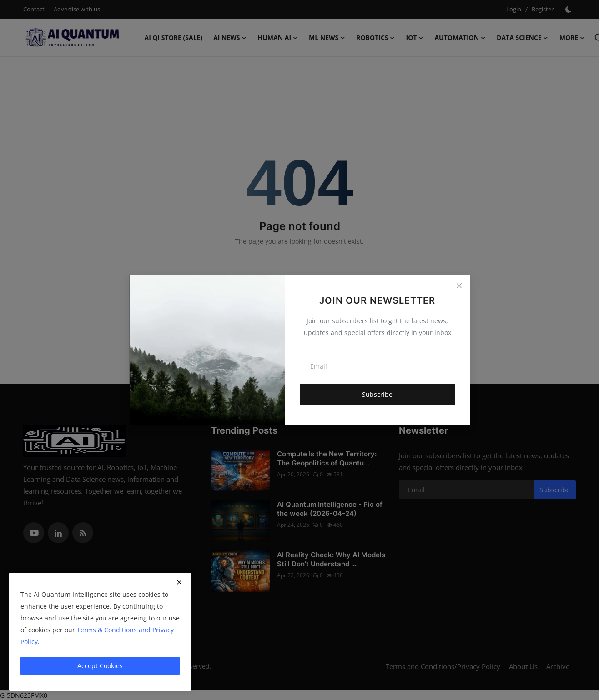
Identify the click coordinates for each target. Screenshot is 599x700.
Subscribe (377, 394)
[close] (179, 582)
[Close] (459, 285)
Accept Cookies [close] (100, 666)
